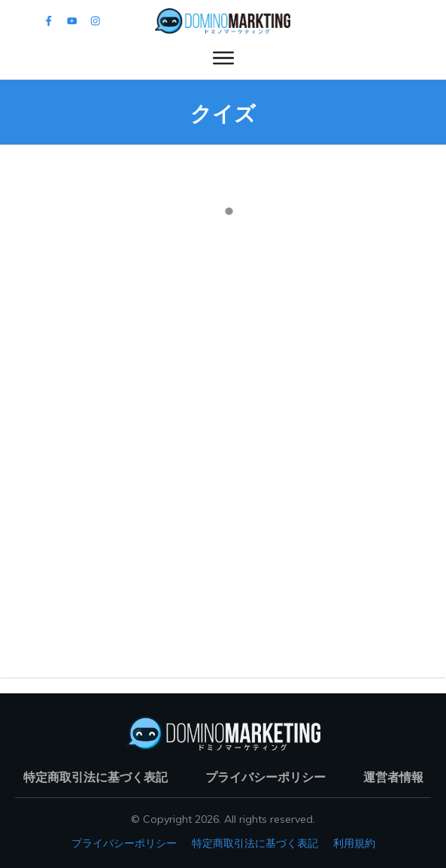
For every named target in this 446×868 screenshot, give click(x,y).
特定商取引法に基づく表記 (255, 843)
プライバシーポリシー (124, 843)
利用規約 (354, 843)
